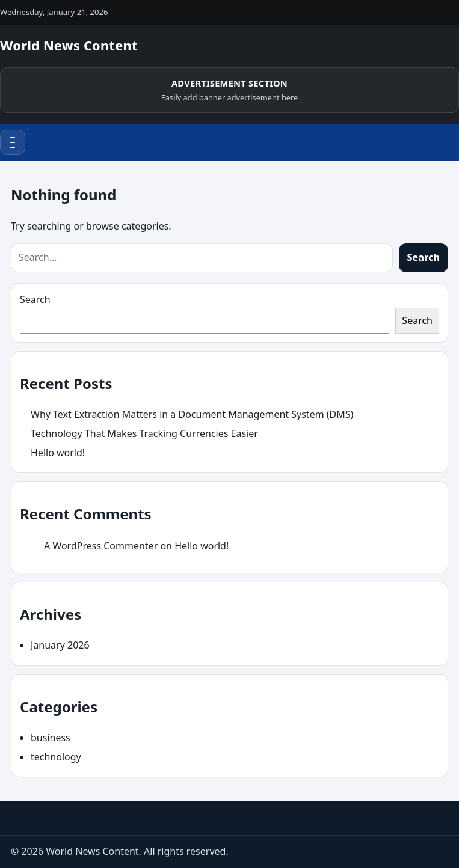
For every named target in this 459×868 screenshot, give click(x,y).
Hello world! (58, 453)
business (51, 738)
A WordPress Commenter (101, 546)
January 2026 (60, 645)
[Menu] (13, 142)
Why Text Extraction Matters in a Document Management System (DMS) (192, 414)
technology (56, 757)
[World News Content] (69, 47)
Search (424, 257)
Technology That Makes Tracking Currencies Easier (144, 433)
